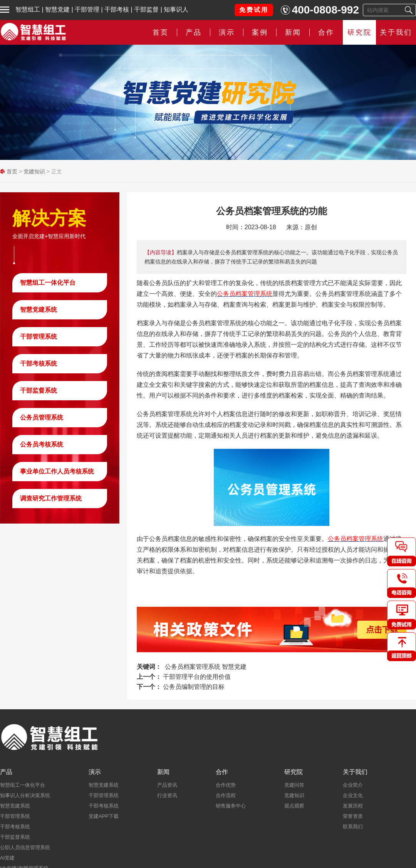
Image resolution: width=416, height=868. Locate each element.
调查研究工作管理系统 (51, 498)
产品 (194, 32)
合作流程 (226, 795)
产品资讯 (167, 785)
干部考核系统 (39, 363)
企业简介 (353, 785)
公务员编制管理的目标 (194, 687)
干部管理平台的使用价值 (197, 677)
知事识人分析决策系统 (25, 795)
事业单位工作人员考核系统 (57, 471)
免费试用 (254, 10)
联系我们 (353, 827)
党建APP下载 (104, 816)
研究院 (360, 32)
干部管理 (87, 9)
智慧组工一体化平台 (48, 283)
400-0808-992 (325, 10)
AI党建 (7, 858)
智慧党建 (57, 9)
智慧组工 (28, 9)
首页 (161, 32)
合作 (326, 32)
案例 (260, 32)
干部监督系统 (39, 390)
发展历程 (353, 806)
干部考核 (117, 9)
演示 (227, 32)
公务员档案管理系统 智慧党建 (206, 667)
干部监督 (146, 9)
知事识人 (176, 9)
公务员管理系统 (42, 417)
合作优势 (226, 785)
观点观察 (294, 806)
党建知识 (34, 171)
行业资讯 (167, 795)
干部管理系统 (39, 337)
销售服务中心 (231, 806)
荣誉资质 (353, 816)
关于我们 (396, 32)
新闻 (293, 32)
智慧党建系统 (39, 310)
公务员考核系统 (42, 444)
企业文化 (353, 795)
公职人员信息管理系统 (25, 847)
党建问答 (294, 785)
